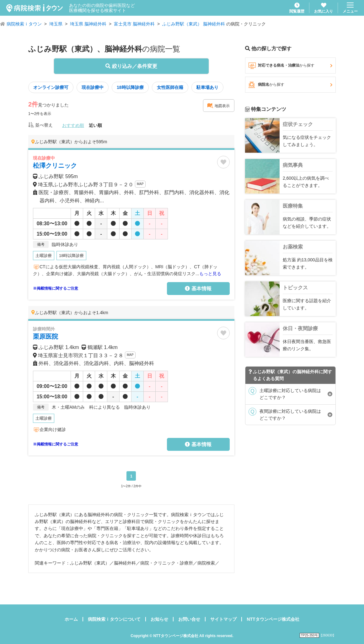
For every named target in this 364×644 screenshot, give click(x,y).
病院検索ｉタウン (24, 24)
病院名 (290, 85)
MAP (140, 184)
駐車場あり (207, 87)
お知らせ (159, 619)
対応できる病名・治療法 (290, 66)
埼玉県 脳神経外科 (88, 24)
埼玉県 (56, 24)
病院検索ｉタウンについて (114, 619)
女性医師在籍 (170, 87)
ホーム (71, 619)
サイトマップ (223, 619)
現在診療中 (93, 87)
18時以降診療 (130, 87)
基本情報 (198, 289)
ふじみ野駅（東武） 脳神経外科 (194, 24)
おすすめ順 (73, 125)
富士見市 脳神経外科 (134, 24)
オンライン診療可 (51, 87)
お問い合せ (189, 619)
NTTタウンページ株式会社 (273, 619)
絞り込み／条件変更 (131, 66)
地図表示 (218, 106)
